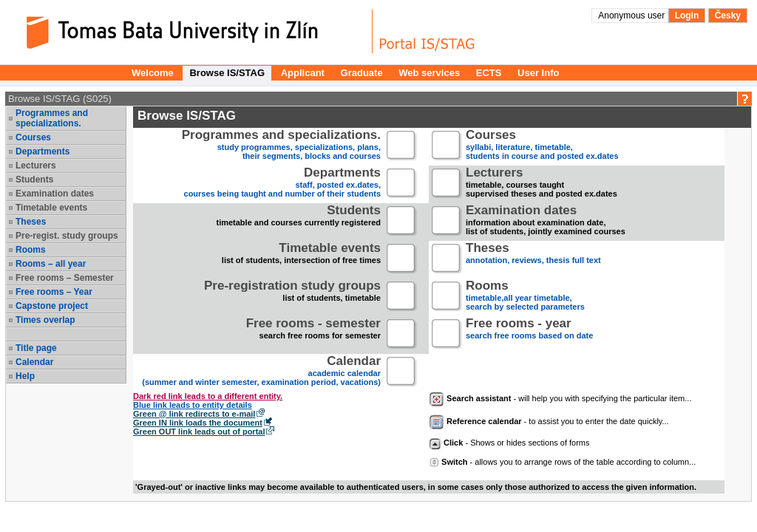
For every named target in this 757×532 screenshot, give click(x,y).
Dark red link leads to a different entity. (208, 396)
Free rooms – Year (54, 292)
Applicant (303, 73)
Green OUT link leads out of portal (199, 432)
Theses (31, 222)
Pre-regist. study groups (67, 236)
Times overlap (45, 320)
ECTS (489, 73)
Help (25, 376)
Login (687, 16)
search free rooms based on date (529, 334)
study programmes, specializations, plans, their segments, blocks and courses (281, 146)
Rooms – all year (51, 264)
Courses (33, 137)
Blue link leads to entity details (193, 405)
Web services (429, 73)
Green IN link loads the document (198, 423)
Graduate (362, 73)
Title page (36, 348)
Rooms (31, 250)
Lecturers (36, 166)
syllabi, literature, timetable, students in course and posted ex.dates (542, 146)
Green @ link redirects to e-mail (194, 414)
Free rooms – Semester (65, 278)
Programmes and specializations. (52, 118)
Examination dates (55, 194)
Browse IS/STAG (227, 73)
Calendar (34, 362)
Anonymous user (632, 16)
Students (34, 180)
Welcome (153, 73)
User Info (538, 73)
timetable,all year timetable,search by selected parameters (525, 297)
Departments (43, 151)
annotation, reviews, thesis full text (533, 259)
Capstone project (52, 306)
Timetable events (51, 208)
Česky (728, 16)
